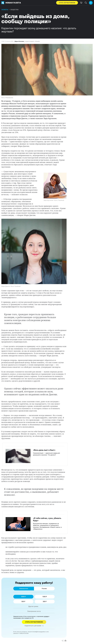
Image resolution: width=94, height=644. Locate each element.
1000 (45, 597)
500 (23, 601)
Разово (44, 589)
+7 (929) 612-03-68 (23, 633)
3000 (23, 597)
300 (45, 601)
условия (46, 616)
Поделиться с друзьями (34, 626)
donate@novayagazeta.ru (39, 632)
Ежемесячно (24, 589)
